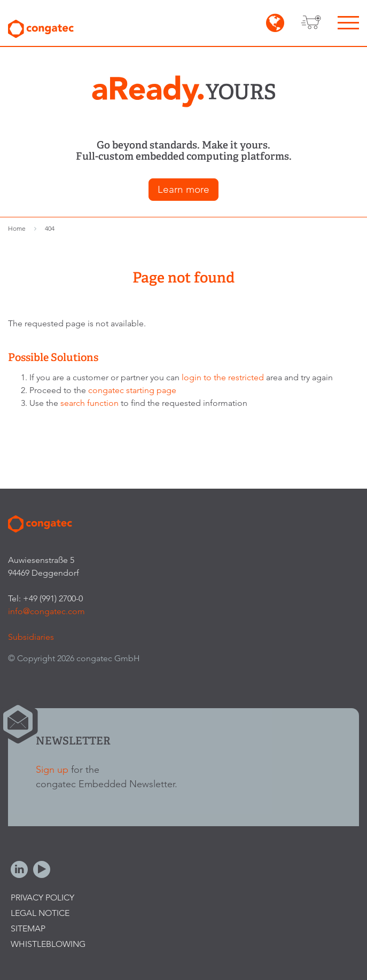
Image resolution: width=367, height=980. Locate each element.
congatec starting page (132, 390)
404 (50, 228)
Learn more (183, 189)
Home (17, 228)
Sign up (52, 769)
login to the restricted (223, 377)
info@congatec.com (46, 611)
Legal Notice (40, 913)
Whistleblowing (48, 944)
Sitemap (28, 928)
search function (89, 403)
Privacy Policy (42, 897)
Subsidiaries (31, 637)
